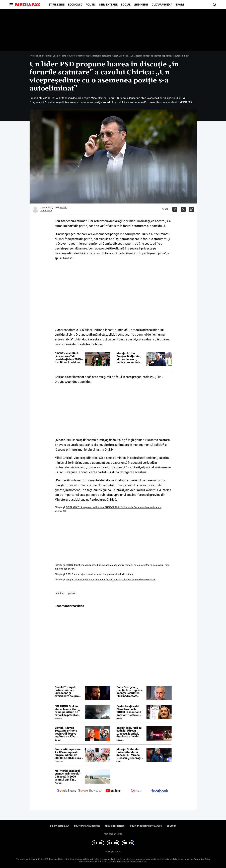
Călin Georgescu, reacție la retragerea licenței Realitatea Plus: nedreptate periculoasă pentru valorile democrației (129, 692)
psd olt (72, 593)
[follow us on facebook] (160, 791)
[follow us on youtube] (113, 791)
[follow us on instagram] (136, 791)
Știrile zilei (57, 5)
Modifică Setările (113, 834)
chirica (60, 593)
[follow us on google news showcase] (90, 791)
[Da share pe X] (183, 209)
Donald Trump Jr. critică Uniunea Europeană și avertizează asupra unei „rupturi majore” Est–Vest (69, 692)
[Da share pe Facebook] (175, 209)
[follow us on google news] (66, 791)
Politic (91, 5)
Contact (171, 826)
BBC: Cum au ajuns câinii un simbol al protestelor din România (99, 574)
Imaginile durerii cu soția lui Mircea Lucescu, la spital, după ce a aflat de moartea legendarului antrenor (130, 732)
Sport (180, 5)
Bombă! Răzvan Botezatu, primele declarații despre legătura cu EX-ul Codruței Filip (66, 732)
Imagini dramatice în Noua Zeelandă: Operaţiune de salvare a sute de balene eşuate (111, 580)
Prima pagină (36, 56)
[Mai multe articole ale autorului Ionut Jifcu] (35, 209)
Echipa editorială (60, 826)
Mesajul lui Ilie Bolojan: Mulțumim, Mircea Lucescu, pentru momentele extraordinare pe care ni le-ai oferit (130, 358)
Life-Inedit (141, 5)
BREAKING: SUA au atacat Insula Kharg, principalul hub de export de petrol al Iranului (67, 711)
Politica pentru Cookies (87, 826)
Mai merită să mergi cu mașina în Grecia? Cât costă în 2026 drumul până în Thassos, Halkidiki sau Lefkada (68, 775)
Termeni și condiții (115, 826)
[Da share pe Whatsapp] (192, 209)
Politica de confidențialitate (146, 826)
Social (126, 5)
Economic (75, 5)
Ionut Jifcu (46, 211)
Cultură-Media (162, 5)
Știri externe (108, 5)
